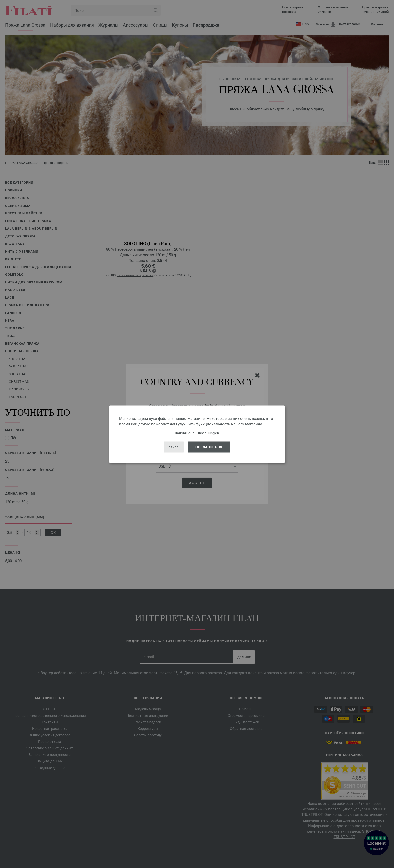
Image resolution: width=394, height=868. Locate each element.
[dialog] (197, 434)
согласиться (209, 447)
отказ (174, 447)
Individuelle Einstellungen (197, 433)
